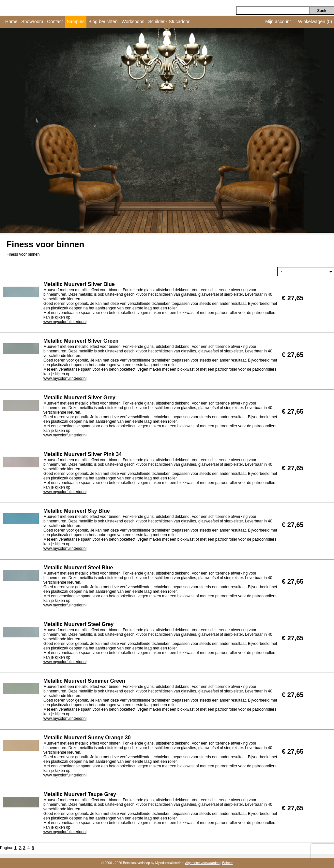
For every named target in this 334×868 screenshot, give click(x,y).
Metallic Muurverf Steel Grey (78, 624)
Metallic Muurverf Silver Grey (79, 398)
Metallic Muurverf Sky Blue (77, 511)
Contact (55, 21)
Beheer (227, 863)
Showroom (32, 21)
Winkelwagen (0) (315, 21)
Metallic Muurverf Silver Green (81, 341)
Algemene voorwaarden (202, 863)
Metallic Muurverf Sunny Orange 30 (87, 738)
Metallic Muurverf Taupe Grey (80, 794)
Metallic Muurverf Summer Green (84, 681)
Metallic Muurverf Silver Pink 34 (83, 454)
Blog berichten (103, 21)
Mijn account (278, 21)
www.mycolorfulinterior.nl (65, 322)
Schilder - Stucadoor (169, 21)
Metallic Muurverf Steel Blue (78, 568)
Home (11, 21)
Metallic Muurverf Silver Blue (79, 284)
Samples (76, 21)
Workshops (133, 21)
